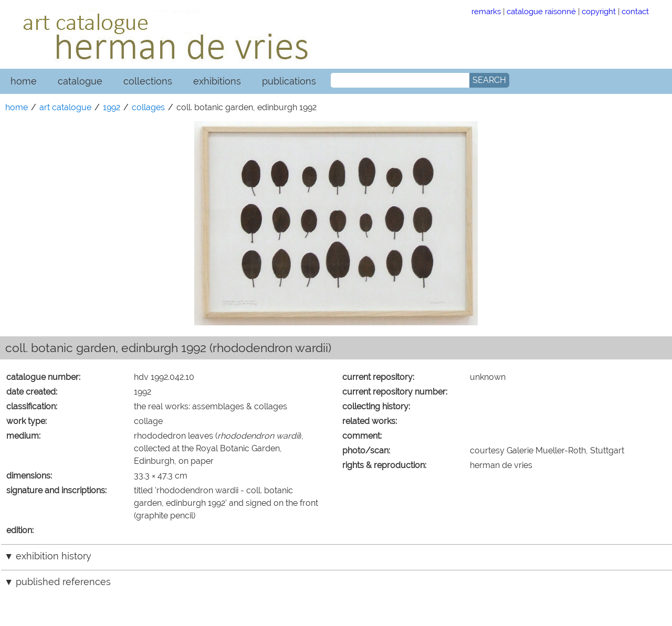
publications (289, 81)
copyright (599, 11)
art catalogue (65, 107)
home (24, 81)
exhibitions (217, 81)
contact (635, 11)
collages (148, 107)
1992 (112, 107)
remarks (486, 11)
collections (148, 81)
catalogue (80, 81)
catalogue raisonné (541, 11)
